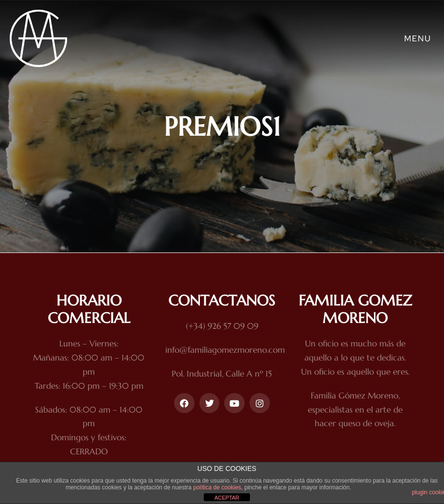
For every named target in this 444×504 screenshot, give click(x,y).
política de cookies (217, 487)
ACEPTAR (227, 498)
